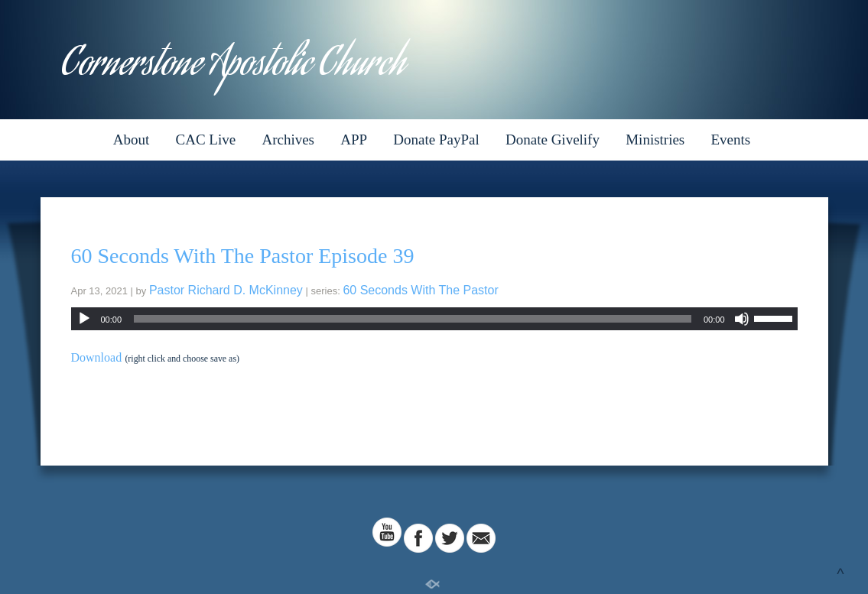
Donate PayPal (436, 140)
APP (354, 140)
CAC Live (206, 140)
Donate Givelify (553, 140)
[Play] (84, 319)
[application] (434, 319)
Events (731, 140)
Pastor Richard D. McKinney (226, 290)
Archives (288, 140)
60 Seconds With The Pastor (420, 290)
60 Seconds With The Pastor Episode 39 (243, 256)
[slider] (413, 319)
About (132, 140)
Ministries (655, 140)
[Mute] (742, 319)
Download (97, 357)
